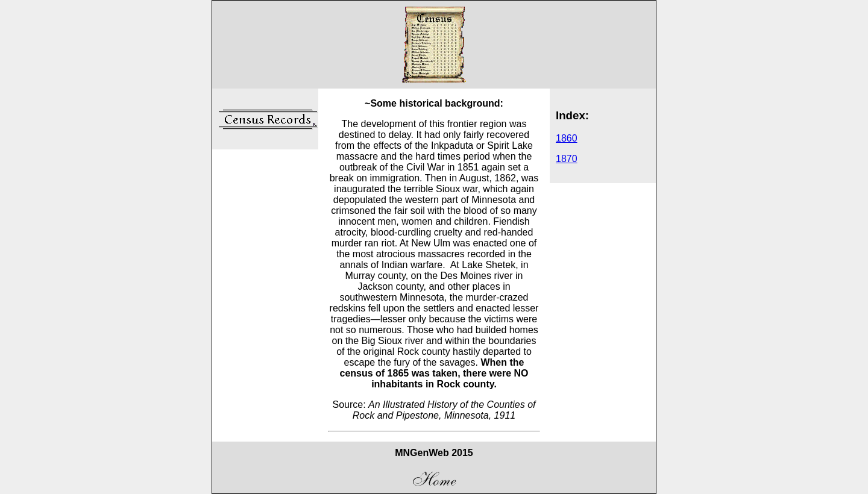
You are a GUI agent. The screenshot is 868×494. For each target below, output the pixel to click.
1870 (567, 159)
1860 (567, 138)
